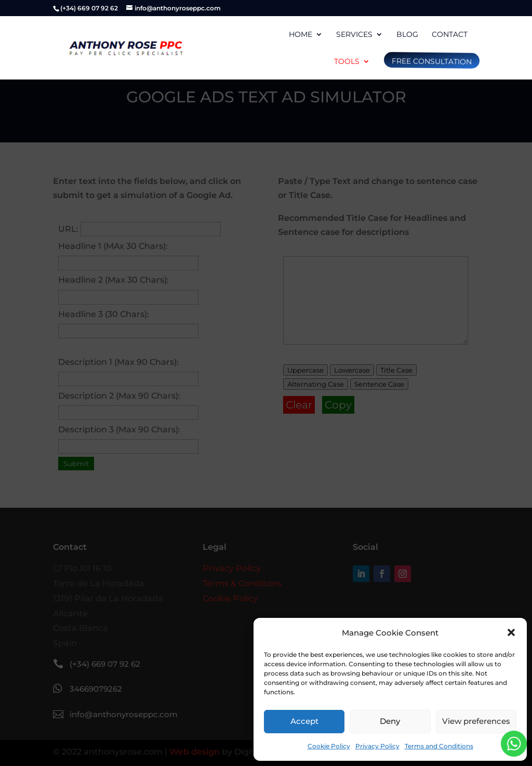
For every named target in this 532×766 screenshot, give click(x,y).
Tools (347, 62)
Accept (304, 721)
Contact (450, 35)
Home (301, 35)
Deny (390, 721)
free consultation (431, 61)
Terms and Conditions (439, 746)
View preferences (476, 721)
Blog (407, 35)
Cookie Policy (329, 746)
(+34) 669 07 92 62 (89, 8)
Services (354, 35)
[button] (511, 632)
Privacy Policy (377, 746)
